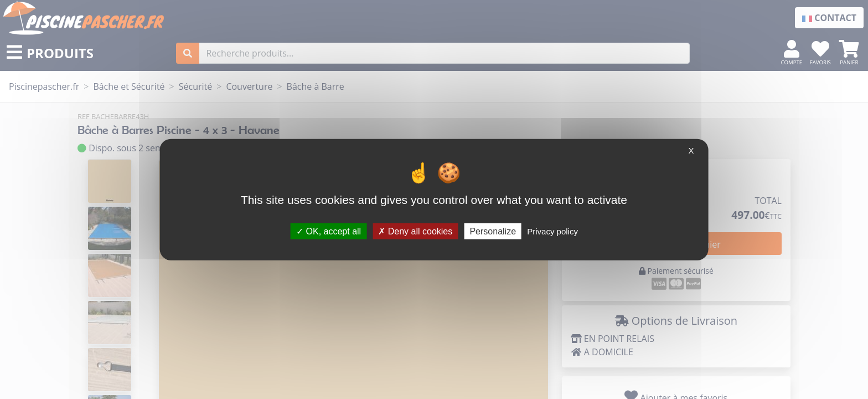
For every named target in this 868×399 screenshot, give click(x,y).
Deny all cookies (415, 231)
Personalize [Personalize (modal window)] (493, 231)
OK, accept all (329, 231)
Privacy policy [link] (552, 231)
